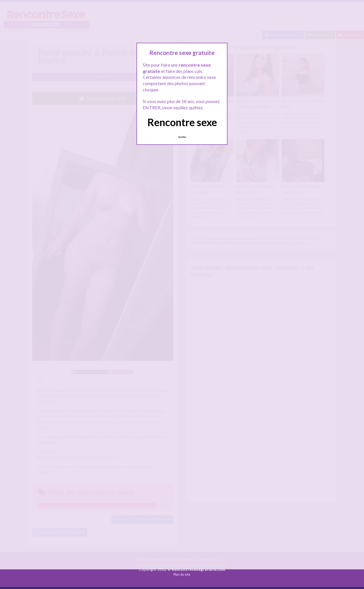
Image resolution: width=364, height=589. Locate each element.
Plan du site (182, 574)
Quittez (182, 137)
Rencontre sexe (182, 122)
